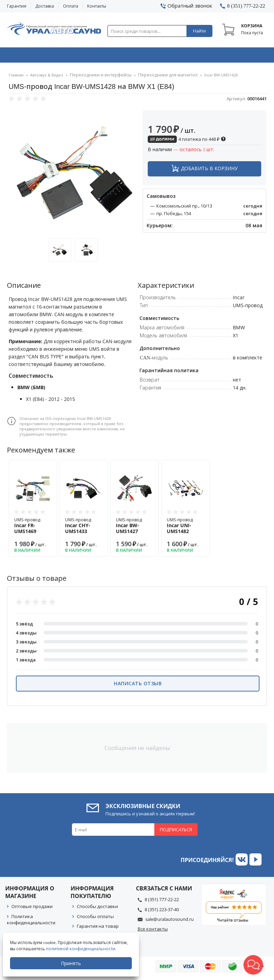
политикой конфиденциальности (81, 949)
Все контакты (153, 931)
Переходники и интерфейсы (97, 78)
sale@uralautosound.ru (170, 922)
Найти (199, 31)
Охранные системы (85, 56)
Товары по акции (243, 56)
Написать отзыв (138, 686)
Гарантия (17, 6)
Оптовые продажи (32, 909)
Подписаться (176, 832)
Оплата (71, 6)
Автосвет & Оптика (191, 56)
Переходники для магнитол (157, 78)
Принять (72, 963)
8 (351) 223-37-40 (162, 912)
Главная (16, 78)
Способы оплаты (95, 919)
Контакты (97, 6)
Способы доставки (97, 909)
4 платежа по (187, 141)
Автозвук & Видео (32, 56)
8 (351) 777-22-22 (162, 902)
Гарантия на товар (98, 928)
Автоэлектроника (138, 56)
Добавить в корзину (209, 171)
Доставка (45, 6)
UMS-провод (33, 528)
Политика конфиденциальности (31, 922)
